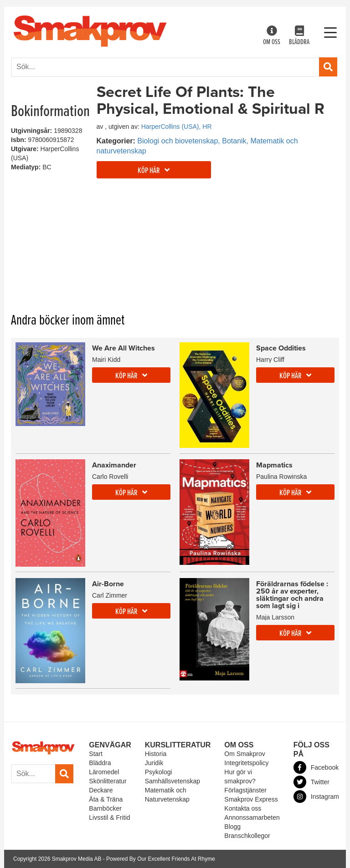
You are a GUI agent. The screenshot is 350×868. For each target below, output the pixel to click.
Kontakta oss (243, 808)
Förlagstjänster (245, 790)
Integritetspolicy (246, 763)
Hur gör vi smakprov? (240, 777)
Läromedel (104, 772)
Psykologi (159, 772)
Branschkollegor (247, 836)
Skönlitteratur (108, 781)
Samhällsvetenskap (172, 781)
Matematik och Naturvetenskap (167, 795)
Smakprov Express (251, 799)
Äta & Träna (106, 799)
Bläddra (299, 36)
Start (96, 754)
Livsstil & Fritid (109, 817)
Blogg (232, 827)
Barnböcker (105, 808)
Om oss (272, 36)
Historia (156, 754)
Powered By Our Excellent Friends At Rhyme (161, 859)
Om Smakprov (244, 754)
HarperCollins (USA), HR (177, 127)
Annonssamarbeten (252, 817)
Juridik (154, 763)
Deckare (101, 790)
